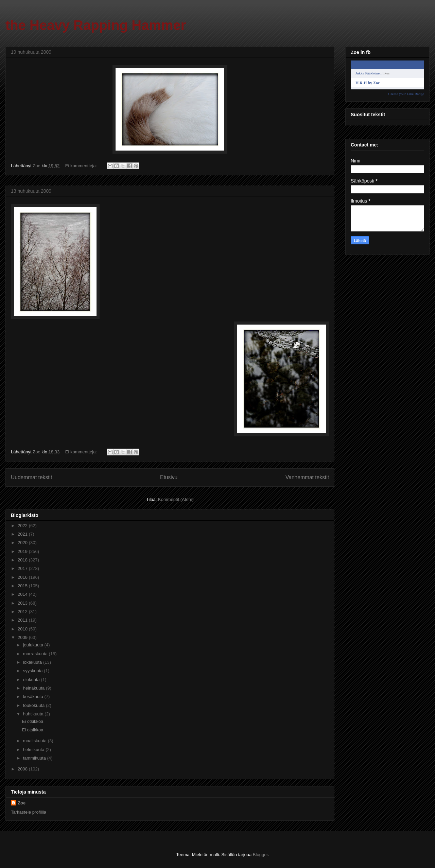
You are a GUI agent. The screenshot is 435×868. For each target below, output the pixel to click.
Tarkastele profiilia (29, 812)
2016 (23, 577)
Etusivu (169, 477)
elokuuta (32, 680)
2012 (23, 612)
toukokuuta (34, 705)
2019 (23, 551)
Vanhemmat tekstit (307, 477)
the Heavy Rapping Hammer (96, 25)
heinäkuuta (34, 688)
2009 (23, 637)
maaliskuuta (36, 741)
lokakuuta (33, 662)
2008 (23, 769)
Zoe (22, 803)
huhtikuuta (34, 714)
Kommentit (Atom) (176, 499)
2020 (23, 543)
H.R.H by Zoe (368, 83)
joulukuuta (34, 645)
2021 (23, 534)
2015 (23, 586)
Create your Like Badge (406, 94)
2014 (23, 594)
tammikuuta (35, 758)
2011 (23, 620)
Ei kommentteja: (82, 166)
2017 (23, 568)
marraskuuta (36, 654)
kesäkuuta (34, 697)
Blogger (260, 855)
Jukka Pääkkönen (369, 73)
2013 (23, 603)
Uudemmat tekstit (31, 477)
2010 (23, 629)
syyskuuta (33, 671)
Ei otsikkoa (32, 721)
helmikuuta (34, 750)
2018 (23, 560)
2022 (23, 526)
